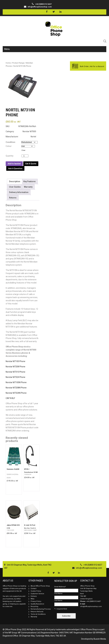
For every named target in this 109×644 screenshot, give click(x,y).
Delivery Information (19, 192)
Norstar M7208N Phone (16, 388)
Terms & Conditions (38, 614)
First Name (58, 594)
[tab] (15, 181)
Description (15, 181)
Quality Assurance (37, 604)
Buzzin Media (100, 639)
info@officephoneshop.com (40, 7)
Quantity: (10, 156)
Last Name (58, 600)
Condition (10, 142)
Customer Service (37, 594)
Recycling (34, 606)
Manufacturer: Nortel (21, 137)
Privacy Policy (36, 601)
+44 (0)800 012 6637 (93, 601)
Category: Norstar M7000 (21, 131)
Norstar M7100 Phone (15, 361)
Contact (33, 589)
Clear (23, 150)
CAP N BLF (10, 398)
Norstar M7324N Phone (16, 393)
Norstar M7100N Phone (16, 382)
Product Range (18, 63)
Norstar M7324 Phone (15, 377)
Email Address (60, 587)
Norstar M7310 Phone (15, 372)
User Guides (15, 187)
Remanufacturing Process (41, 609)
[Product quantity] (25, 156)
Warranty (28, 187)
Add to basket (14, 164)
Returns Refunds (37, 612)
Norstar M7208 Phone (15, 367)
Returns (13, 198)
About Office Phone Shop (40, 586)
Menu (7, 49)
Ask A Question (15, 168)
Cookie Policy (36, 591)
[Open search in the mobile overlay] (105, 41)
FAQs (33, 599)
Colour (9, 146)
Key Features (30, 181)
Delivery (34, 596)
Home (8, 63)
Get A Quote (31, 164)
